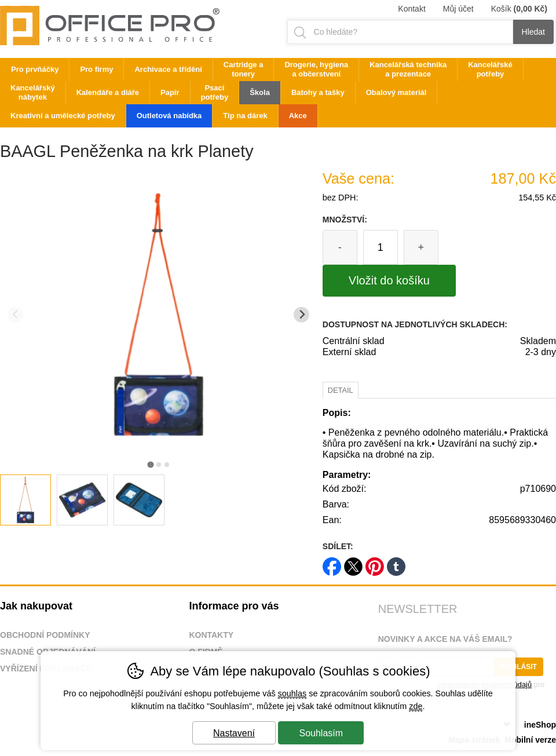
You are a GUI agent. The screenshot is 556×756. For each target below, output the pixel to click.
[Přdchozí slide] (15, 315)
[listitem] (25, 500)
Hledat (533, 32)
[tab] (150, 464)
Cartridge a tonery (244, 69)
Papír (170, 92)
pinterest (375, 563)
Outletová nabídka (169, 116)
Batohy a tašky (318, 92)
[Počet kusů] (381, 247)
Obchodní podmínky (45, 635)
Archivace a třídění (168, 69)
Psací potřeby (215, 92)
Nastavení (234, 733)
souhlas (292, 693)
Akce (298, 116)
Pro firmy (96, 69)
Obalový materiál (396, 92)
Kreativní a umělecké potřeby (63, 116)
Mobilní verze (530, 740)
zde (416, 706)
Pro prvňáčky (35, 69)
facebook (332, 563)
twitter (353, 563)
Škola (260, 92)
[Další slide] (301, 315)
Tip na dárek (245, 116)
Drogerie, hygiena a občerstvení (316, 69)
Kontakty (211, 635)
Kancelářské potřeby (490, 69)
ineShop (540, 725)
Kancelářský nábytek (33, 92)
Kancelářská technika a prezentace (408, 69)
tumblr (396, 563)
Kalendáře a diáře (108, 92)
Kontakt (411, 9)
